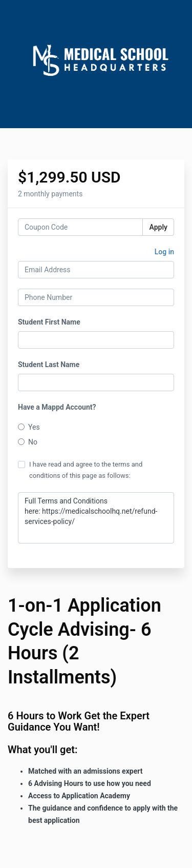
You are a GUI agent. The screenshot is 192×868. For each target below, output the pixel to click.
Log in (164, 252)
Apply (158, 227)
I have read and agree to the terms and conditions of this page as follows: (80, 470)
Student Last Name (49, 365)
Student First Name (49, 322)
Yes (29, 427)
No (28, 442)
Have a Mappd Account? (57, 407)
